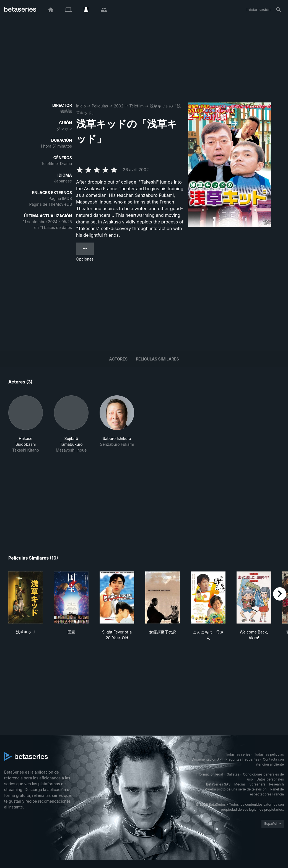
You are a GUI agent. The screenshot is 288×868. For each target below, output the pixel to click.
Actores (118, 359)
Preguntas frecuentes (242, 759)
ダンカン (64, 129)
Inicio (81, 106)
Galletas (233, 774)
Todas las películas (269, 754)
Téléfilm (136, 106)
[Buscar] (279, 10)
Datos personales (270, 779)
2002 (119, 106)
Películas (100, 106)
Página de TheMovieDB (51, 204)
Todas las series (238, 754)
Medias (240, 784)
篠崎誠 (66, 111)
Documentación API (207, 759)
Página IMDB (60, 198)
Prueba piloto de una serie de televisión (236, 789)
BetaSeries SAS (218, 784)
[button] (26, 424)
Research (277, 784)
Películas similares (157, 359)
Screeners (258, 784)
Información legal (209, 774)
